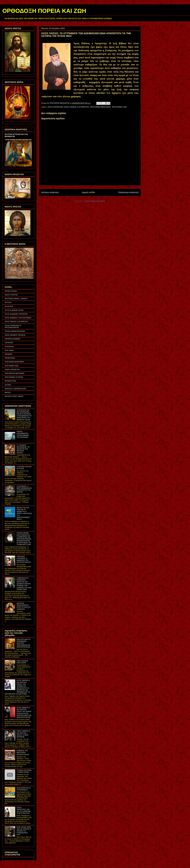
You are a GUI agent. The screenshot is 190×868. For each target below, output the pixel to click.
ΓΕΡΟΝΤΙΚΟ (9, 347)
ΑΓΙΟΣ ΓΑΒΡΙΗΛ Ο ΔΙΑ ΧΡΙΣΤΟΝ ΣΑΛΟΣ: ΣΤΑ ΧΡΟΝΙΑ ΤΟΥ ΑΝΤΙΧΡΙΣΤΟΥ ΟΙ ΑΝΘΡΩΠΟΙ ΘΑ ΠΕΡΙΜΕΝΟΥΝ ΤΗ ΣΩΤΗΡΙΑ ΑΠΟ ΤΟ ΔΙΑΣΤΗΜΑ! (17, 687)
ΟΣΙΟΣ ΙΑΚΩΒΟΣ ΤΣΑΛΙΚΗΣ (15, 335)
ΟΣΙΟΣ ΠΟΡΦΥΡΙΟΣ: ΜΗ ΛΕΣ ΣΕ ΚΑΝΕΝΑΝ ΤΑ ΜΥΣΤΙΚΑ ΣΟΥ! (23, 810)
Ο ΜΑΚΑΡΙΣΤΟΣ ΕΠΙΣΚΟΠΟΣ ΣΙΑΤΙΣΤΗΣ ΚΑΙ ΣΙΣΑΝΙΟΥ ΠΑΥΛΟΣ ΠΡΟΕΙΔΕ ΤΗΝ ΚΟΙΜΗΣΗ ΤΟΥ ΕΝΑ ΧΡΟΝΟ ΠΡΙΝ (24, 584)
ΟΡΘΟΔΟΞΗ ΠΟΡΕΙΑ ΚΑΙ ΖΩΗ (44, 11)
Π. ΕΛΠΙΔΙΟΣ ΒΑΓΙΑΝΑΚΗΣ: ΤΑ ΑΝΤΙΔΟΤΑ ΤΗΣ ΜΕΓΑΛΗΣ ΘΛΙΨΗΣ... (23, 449)
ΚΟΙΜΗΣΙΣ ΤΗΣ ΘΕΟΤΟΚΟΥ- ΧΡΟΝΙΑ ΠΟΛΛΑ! (23, 753)
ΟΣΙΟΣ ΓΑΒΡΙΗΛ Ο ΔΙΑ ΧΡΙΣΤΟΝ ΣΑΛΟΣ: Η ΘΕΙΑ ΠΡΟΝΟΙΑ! (23, 734)
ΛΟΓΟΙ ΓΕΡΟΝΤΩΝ (55, 107)
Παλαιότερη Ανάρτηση (128, 192)
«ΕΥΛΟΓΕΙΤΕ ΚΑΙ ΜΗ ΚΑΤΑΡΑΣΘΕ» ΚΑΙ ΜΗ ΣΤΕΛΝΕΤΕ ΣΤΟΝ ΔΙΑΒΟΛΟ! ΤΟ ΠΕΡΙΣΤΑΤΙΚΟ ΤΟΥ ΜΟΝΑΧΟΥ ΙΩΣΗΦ (24, 415)
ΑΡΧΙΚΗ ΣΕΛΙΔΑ (11, 291)
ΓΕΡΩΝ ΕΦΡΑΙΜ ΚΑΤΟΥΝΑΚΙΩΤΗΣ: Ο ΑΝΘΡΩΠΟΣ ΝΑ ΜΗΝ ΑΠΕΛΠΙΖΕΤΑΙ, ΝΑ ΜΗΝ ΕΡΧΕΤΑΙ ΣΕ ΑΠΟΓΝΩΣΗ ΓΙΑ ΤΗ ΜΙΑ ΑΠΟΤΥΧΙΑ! (24, 539)
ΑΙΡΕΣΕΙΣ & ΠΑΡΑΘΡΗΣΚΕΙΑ (15, 389)
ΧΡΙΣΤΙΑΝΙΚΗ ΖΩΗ (119, 107)
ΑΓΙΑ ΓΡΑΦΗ (9, 350)
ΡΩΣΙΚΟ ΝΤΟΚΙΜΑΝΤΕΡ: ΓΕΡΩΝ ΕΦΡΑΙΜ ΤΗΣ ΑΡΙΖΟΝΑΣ (23, 434)
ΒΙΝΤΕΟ (8, 392)
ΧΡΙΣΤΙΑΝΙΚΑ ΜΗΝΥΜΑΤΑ (100, 107)
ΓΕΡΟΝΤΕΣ (9, 343)
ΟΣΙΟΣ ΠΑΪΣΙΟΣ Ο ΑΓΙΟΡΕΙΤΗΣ (76, 107)
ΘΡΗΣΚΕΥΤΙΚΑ (10, 381)
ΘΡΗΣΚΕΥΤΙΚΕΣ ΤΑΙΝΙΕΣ (14, 396)
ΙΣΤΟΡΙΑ (8, 385)
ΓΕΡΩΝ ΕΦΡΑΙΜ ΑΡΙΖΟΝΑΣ (15, 331)
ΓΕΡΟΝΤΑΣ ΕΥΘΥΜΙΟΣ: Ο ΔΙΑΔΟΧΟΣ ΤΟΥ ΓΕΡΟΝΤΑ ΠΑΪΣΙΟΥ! (24, 559)
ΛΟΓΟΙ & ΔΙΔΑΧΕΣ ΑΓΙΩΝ (14, 310)
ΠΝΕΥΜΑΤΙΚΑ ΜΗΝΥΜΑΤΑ (14, 373)
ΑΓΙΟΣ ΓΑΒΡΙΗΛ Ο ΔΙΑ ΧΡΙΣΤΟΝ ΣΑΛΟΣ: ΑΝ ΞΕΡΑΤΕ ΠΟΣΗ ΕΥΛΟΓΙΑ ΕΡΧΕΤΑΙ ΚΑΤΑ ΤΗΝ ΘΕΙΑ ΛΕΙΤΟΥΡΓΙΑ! (24, 712)
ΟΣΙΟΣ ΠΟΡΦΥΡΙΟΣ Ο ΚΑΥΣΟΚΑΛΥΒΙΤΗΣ (13, 326)
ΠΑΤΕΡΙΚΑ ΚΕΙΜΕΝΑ (12, 339)
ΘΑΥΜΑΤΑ (8, 354)
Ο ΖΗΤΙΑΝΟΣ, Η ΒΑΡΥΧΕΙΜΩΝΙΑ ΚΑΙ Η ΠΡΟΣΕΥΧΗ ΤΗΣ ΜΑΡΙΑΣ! (24, 489)
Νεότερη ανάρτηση (50, 192)
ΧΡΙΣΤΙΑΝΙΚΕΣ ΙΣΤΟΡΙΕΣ (14, 377)
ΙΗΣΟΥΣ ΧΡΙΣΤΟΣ (11, 295)
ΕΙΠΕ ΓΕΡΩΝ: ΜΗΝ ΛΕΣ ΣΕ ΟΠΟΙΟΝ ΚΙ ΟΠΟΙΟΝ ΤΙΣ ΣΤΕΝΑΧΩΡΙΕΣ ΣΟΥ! (24, 831)
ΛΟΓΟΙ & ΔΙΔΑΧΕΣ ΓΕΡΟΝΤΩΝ (16, 314)
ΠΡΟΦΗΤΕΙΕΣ (10, 358)
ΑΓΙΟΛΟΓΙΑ (9, 306)
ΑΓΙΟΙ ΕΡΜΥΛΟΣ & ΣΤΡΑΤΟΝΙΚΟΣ (23, 789)
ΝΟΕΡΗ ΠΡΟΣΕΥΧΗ (12, 370)
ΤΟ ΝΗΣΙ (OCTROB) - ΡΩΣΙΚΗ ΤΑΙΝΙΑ (24, 771)
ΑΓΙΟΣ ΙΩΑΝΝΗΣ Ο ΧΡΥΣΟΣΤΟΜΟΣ (18, 318)
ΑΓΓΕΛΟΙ (8, 302)
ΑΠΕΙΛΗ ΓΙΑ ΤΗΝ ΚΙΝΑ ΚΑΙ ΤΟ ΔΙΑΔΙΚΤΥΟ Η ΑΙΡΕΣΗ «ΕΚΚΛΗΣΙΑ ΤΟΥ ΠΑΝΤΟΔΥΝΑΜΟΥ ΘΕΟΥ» (24, 513)
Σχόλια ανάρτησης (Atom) (95, 201)
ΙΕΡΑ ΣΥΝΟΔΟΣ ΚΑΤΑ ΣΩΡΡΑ (22, 662)
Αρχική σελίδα (88, 192)
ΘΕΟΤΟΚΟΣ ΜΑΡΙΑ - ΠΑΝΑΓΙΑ (16, 299)
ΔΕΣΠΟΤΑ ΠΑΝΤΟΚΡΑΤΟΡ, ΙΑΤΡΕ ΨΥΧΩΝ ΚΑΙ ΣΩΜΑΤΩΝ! (23, 606)
